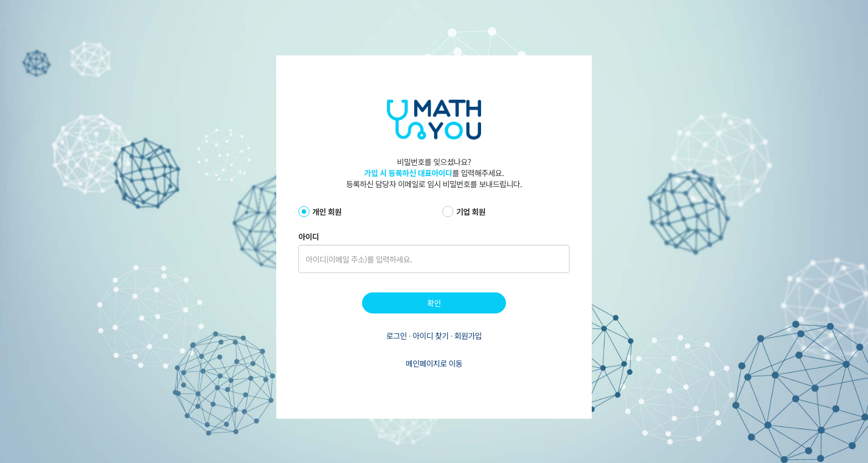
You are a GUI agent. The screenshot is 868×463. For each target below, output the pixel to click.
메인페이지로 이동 (434, 363)
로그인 (398, 336)
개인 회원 (327, 212)
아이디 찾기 (432, 336)
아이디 (309, 236)
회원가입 (468, 336)
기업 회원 (471, 212)
